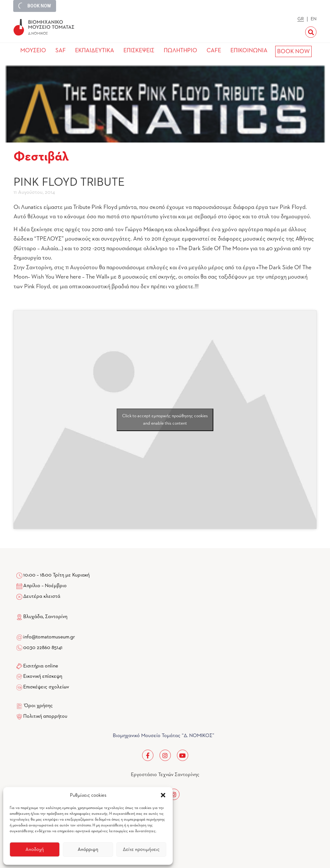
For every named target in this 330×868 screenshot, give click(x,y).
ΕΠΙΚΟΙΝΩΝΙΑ (249, 51)
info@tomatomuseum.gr (49, 637)
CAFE (214, 51)
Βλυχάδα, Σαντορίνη (42, 617)
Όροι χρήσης (39, 706)
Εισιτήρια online (41, 666)
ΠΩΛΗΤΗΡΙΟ (180, 51)
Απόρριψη (88, 849)
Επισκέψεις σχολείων (46, 687)
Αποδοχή (35, 849)
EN (314, 19)
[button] (163, 795)
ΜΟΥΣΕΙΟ (33, 51)
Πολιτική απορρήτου (45, 716)
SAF (61, 51)
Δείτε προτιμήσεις (141, 849)
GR (301, 19)
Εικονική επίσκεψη (43, 676)
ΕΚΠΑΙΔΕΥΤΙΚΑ (95, 51)
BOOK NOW (293, 52)
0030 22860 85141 (42, 648)
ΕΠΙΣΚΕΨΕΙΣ (139, 51)
